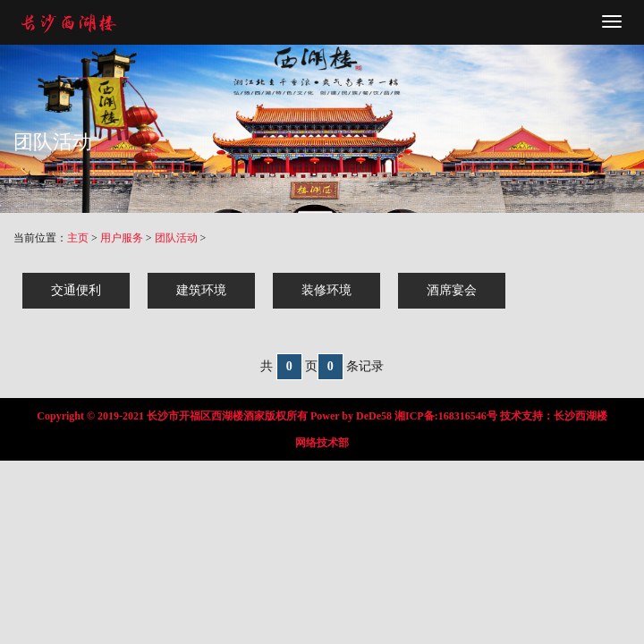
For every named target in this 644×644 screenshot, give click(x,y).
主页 (78, 238)
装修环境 (326, 290)
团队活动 (176, 238)
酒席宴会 (452, 290)
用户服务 (122, 238)
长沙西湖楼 (580, 416)
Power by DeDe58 (351, 416)
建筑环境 (201, 290)
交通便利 (76, 290)
